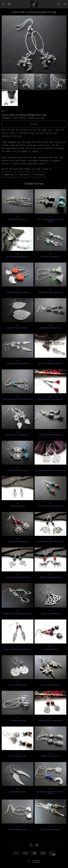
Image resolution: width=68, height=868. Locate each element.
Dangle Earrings (9, 175)
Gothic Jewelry (24, 175)
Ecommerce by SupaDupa (36, 861)
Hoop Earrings (39, 175)
